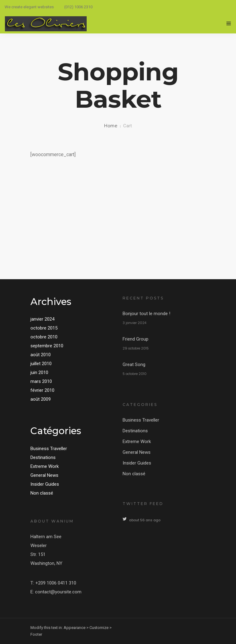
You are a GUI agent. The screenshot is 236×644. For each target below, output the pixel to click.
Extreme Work (45, 466)
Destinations (43, 457)
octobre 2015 (44, 328)
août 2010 (41, 355)
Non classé (42, 493)
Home (111, 126)
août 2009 (41, 399)
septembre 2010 (47, 346)
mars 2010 (41, 381)
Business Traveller (49, 449)
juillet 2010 (41, 364)
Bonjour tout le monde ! (146, 314)
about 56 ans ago (145, 520)
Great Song (134, 364)
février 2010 (42, 390)
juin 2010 (39, 372)
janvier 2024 (42, 319)
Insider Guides (45, 484)
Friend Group (136, 339)
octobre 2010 (44, 337)
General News (44, 475)
